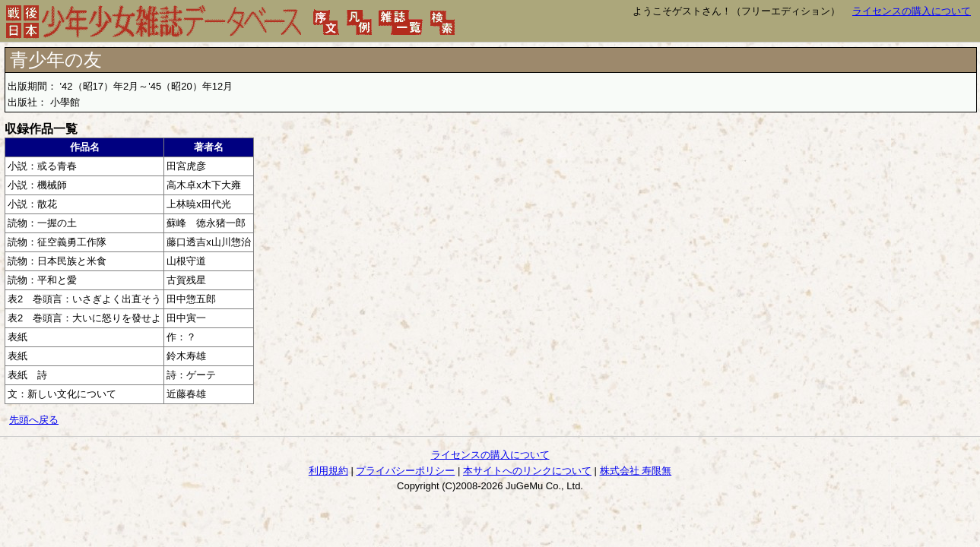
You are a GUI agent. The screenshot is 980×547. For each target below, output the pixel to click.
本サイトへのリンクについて (527, 471)
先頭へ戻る (34, 420)
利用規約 (328, 471)
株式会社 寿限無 (636, 471)
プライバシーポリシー (405, 471)
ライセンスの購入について (912, 11)
